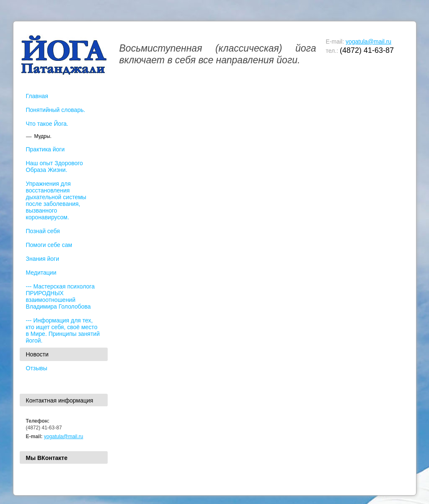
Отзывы (37, 368)
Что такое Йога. (47, 124)
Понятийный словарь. (56, 110)
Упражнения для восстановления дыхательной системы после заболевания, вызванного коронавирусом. (56, 200)
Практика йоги (45, 149)
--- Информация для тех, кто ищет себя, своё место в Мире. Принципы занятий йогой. (63, 330)
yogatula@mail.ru (368, 42)
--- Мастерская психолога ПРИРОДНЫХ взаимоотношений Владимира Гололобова (60, 296)
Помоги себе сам (49, 245)
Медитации (41, 273)
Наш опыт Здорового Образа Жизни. (54, 166)
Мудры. (43, 136)
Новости (37, 354)
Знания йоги (43, 259)
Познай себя (43, 231)
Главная (37, 96)
